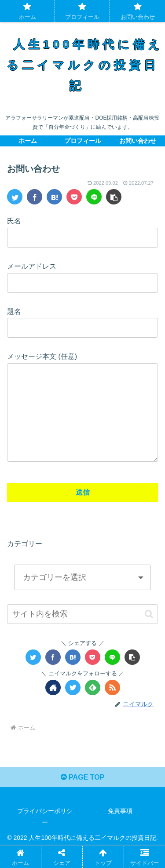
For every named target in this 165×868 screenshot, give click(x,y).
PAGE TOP (83, 795)
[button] (149, 632)
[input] (82, 632)
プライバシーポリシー (45, 834)
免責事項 (120, 828)
